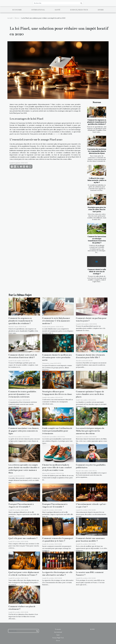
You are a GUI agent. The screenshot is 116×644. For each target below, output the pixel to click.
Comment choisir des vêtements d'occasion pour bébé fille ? (90, 356)
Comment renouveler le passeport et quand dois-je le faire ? (58, 540)
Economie (17, 10)
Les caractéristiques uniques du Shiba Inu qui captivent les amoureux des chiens (90, 431)
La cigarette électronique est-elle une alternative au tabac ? (57, 574)
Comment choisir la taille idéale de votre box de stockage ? (97, 272)
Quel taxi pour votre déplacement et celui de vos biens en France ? (24, 574)
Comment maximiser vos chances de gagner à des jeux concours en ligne (24, 431)
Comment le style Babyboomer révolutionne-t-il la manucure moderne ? (56, 321)
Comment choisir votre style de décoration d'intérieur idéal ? (23, 356)
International (38, 10)
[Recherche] (58, 3)
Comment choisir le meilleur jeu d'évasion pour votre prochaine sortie (57, 357)
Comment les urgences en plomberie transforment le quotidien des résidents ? (97, 122)
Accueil (10, 18)
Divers (101, 10)
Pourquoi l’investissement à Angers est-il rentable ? (21, 505)
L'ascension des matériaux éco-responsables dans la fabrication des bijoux (97, 151)
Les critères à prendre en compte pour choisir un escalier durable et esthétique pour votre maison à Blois (24, 469)
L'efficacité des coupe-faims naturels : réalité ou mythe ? (97, 180)
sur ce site (57, 134)
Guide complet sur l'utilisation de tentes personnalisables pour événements (57, 431)
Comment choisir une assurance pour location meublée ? (90, 540)
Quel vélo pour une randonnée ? (23, 538)
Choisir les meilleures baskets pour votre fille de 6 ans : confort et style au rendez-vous (57, 467)
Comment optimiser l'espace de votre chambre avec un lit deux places (90, 394)
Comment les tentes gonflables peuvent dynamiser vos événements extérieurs (22, 394)
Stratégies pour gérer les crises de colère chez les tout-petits (97, 209)
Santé (58, 10)
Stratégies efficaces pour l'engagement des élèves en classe (57, 393)
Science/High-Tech (79, 10)
